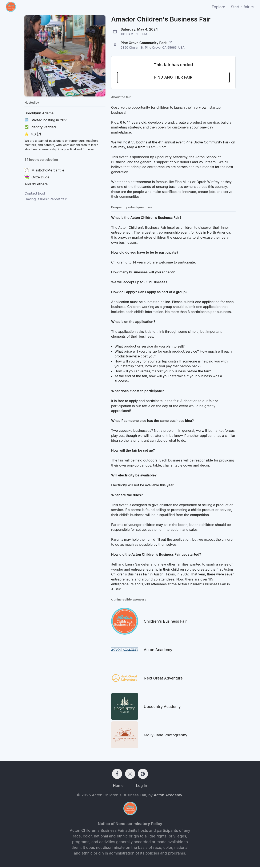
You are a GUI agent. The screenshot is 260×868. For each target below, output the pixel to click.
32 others (40, 184)
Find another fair (173, 78)
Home (118, 786)
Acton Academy (168, 796)
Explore (219, 7)
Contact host (35, 193)
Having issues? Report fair (45, 199)
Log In (142, 786)
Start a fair (243, 7)
